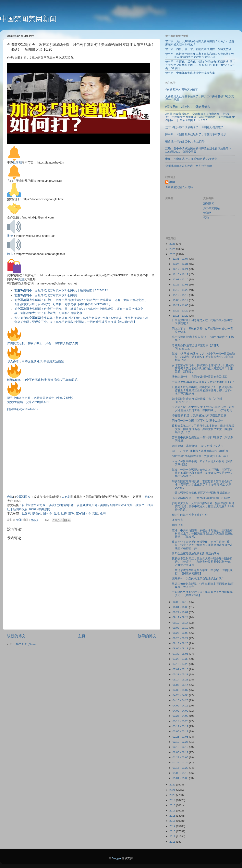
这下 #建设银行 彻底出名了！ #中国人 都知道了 (194, 127)
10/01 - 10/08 (181, 607)
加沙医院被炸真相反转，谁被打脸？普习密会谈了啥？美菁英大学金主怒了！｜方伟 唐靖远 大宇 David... (202, 485)
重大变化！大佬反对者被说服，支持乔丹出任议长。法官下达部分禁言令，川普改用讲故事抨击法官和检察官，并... (202, 545)
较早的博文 (147, 636)
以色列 (66, 497)
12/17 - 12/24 (181, 269)
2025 (173, 244)
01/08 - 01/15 (181, 773)
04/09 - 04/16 (181, 706)
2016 (173, 816)
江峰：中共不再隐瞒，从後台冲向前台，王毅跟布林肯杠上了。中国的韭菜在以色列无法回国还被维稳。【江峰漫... (202, 534)
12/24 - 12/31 (181, 264)
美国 (21, 279)
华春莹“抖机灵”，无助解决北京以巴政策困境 (199, 416)
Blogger (117, 858)
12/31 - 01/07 (181, 259)
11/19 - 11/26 (181, 290)
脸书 (10, 254)
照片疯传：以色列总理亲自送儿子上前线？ (198, 579)
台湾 (10, 497)
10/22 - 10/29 (181, 311)
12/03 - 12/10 (181, 279)
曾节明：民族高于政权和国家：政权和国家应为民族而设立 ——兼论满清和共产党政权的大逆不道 (200, 55)
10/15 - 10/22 (181, 316)
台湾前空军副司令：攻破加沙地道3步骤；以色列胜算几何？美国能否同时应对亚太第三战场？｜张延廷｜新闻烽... (203, 368)
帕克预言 (177, 525)
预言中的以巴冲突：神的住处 (190, 515)
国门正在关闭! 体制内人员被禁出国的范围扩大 (200, 451)
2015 (173, 821)
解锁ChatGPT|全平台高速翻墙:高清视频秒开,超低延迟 (42, 380)
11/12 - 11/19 (181, 295)
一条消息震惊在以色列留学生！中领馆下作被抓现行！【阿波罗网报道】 (202, 572)
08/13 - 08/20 (181, 643)
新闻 (147, 497)
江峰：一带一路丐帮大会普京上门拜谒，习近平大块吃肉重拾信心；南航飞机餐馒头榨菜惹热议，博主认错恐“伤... (202, 473)
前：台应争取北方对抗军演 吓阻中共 (46, 295)
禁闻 (172, 182)
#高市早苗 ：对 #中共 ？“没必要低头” (188, 107)
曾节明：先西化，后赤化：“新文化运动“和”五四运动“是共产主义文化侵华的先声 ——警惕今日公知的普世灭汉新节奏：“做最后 (200, 65)
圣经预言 (177, 520)
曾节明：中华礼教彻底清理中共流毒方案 (190, 73)
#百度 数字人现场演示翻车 (181, 89)
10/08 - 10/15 (181, 602)
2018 (173, 805)
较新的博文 (16, 636)
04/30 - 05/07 (181, 690)
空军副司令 (23, 497)
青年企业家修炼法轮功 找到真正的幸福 (196, 553)
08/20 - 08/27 (181, 638)
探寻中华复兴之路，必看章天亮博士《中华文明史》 (41, 398)
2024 (173, 249)
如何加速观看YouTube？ (23, 409)
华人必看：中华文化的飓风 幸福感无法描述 (36, 362)
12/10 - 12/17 (181, 274)
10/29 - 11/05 (181, 305)
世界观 (17, 163)
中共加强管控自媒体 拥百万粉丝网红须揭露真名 (201, 493)
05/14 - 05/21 (181, 680)
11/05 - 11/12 (181, 300)
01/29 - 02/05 (181, 757)
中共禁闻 (44, 509)
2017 (173, 811)
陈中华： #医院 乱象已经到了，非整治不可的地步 (196, 134)
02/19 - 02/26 (181, 742)
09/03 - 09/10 (181, 628)
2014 (173, 826)
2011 (173, 842)
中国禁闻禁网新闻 (28, 19)
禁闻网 (207, 213)
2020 (173, 795)
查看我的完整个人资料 (179, 187)
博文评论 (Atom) (26, 644)
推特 (10, 236)
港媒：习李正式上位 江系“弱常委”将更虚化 (191, 159)
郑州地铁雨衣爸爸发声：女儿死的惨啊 (189, 166)
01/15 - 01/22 (181, 768)
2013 (173, 831)
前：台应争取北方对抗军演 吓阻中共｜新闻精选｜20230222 (61, 290)
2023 (173, 254)
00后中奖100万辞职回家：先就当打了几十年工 (200, 456)
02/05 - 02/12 (181, 752)
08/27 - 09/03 (181, 633)
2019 (173, 800)
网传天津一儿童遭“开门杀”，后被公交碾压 (198, 446)
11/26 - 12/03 (181, 285)
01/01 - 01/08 (181, 778)
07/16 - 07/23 (181, 664)
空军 (71, 513)
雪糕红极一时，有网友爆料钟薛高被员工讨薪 (200, 377)
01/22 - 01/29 (181, 763)
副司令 (47, 513)
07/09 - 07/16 (181, 669)
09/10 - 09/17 (181, 623)
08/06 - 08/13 (181, 648)
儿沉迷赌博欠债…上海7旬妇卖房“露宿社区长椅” (201, 498)
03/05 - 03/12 (181, 731)
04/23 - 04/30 (181, 695)
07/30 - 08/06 (181, 654)
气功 (206, 218)
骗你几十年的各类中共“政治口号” (185, 142)
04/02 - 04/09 (181, 711)
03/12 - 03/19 (181, 726)
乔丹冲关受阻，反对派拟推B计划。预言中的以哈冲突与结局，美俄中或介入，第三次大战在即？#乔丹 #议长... (203, 506)
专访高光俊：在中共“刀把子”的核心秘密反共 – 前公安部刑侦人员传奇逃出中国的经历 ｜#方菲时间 (203, 409)
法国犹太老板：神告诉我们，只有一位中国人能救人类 (42, 343)
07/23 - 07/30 (181, 659)
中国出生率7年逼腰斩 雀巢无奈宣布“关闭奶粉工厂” (203, 382)
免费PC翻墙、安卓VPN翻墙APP (28, 402)
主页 (82, 636)
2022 (173, 785)
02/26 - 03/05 (181, 737)
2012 (173, 836)
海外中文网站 (212, 208)
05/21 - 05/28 (181, 674)
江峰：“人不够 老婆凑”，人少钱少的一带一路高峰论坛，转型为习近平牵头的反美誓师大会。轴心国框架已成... (204, 357)
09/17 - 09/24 (181, 617)
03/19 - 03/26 (181, 721)
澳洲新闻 (209, 204)
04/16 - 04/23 (181, 700)
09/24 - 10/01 (181, 612)
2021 (173, 790)
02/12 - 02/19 (181, 747)
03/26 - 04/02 (181, 716)
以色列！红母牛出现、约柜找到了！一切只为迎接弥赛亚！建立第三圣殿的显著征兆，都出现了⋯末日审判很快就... (202, 390)
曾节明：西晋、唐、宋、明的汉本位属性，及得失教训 (198, 49)
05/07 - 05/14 (181, 685)
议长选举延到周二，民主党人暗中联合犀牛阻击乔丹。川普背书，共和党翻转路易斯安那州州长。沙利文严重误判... (202, 562)
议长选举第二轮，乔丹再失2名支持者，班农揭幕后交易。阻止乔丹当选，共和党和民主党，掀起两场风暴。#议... (203, 429)
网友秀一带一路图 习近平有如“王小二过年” (198, 421)
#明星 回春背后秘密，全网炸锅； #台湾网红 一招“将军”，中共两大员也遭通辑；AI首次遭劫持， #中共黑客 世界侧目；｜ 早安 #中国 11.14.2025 (200, 117)
